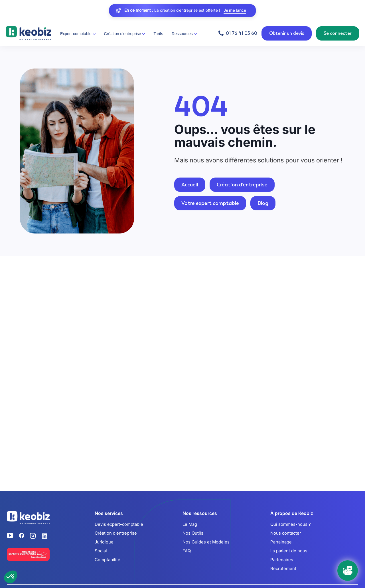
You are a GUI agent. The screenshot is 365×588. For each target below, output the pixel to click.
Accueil (190, 185)
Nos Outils (193, 533)
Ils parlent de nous (289, 551)
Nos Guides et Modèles (206, 542)
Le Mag (190, 524)
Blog (263, 203)
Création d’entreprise (116, 533)
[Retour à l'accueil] (29, 33)
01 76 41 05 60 (242, 33)
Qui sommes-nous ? (291, 524)
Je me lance (235, 10)
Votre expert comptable (210, 203)
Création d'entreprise (242, 185)
